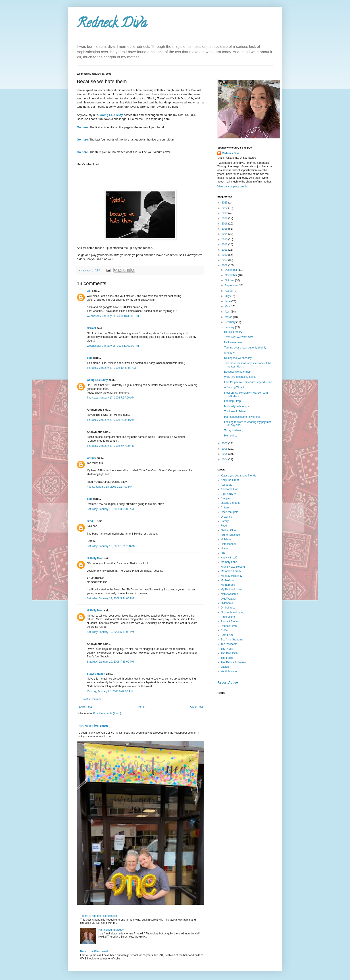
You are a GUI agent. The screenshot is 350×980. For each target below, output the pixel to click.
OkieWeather (229, 599)
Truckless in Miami (235, 411)
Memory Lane (229, 562)
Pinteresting (228, 617)
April (228, 312)
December (231, 270)
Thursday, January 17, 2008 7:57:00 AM (111, 398)
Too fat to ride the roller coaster (99, 916)
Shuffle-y (229, 353)
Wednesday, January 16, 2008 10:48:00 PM (113, 316)
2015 (225, 229)
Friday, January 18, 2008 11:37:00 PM (109, 487)
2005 (225, 454)
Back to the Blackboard (94, 951)
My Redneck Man (231, 590)
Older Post (197, 707)
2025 (225, 203)
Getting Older (229, 530)
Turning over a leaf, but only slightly (245, 348)
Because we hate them (238, 372)
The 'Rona (227, 649)
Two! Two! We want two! (239, 337)
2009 (225, 260)
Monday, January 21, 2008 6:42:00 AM (110, 691)
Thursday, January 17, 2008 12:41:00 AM (111, 368)
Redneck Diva (112, 24)
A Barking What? (234, 387)
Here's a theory (233, 332)
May (228, 306)
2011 (225, 250)
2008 (225, 265)
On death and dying (232, 612)
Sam (90, 358)
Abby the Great (230, 480)
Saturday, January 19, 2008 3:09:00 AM (110, 509)
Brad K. (92, 521)
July (228, 296)
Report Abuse (228, 682)
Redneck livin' (229, 626)
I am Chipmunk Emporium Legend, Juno (248, 382)
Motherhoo (227, 580)
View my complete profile (232, 187)
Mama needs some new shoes (242, 417)
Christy (91, 458)
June (228, 301)
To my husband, (234, 430)
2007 (225, 443)
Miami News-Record (233, 567)
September (232, 285)
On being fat (228, 608)
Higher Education (231, 535)
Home (141, 707)
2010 (225, 255)
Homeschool (228, 544)
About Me (226, 485)
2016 (225, 224)
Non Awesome (229, 594)
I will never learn (234, 342)
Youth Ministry (229, 672)
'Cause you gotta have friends (238, 476)
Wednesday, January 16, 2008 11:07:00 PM (113, 346)
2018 (225, 218)
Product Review (230, 621)
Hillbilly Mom (95, 558)
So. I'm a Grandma (232, 640)
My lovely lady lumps (236, 406)
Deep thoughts (229, 512)
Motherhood (228, 585)
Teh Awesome (229, 644)
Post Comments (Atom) (107, 713)
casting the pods (230, 503)
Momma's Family (231, 571)
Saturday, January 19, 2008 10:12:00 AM (111, 546)
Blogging (226, 498)
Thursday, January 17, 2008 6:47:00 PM (111, 446)
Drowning (226, 517)
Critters (225, 508)
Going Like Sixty (97, 380)
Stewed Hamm (96, 674)
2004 (225, 459)
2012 (225, 244)
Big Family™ (228, 494)
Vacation (226, 667)
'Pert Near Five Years (92, 726)
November (231, 275)
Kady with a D (229, 558)
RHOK (225, 630)
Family (225, 521)
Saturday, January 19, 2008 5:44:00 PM (110, 598)
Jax (89, 291)
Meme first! (231, 436)
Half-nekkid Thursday (111, 930)
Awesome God (230, 489)
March (229, 317)
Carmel (91, 328)
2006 (225, 449)
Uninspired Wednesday (238, 358)
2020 (225, 208)
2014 (225, 234)
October (230, 280)
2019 (225, 213)
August (229, 291)
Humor (225, 548)
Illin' (223, 553)
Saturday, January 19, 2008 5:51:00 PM (110, 632)
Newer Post (85, 707)
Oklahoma (227, 603)
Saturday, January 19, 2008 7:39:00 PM (110, 662)
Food (224, 526)
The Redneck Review (233, 662)
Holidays (226, 539)
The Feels (227, 658)
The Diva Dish (229, 653)
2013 (225, 239)
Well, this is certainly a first (240, 377)
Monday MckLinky (231, 576)
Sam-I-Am (227, 635)
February (230, 322)
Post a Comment (92, 699)
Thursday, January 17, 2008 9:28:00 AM (111, 420)
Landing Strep (232, 401)
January (230, 327)
